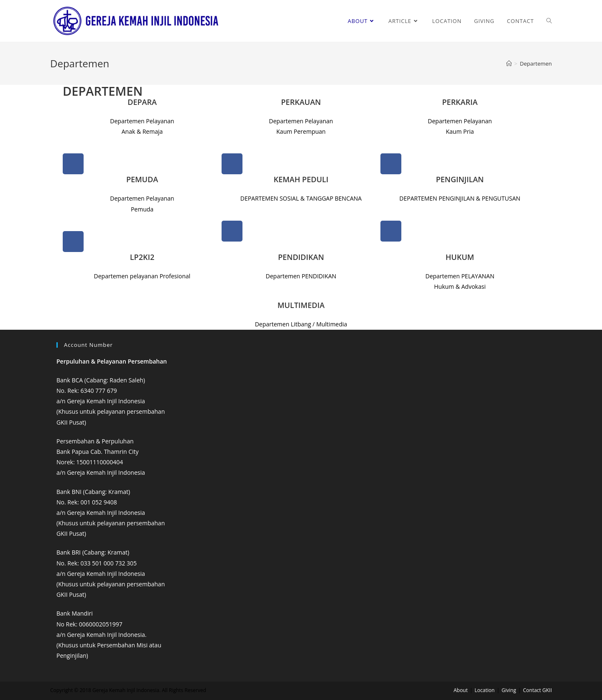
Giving (509, 690)
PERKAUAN (301, 102)
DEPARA (142, 102)
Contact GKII (537, 690)
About (461, 690)
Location (485, 690)
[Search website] (549, 21)
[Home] (509, 64)
